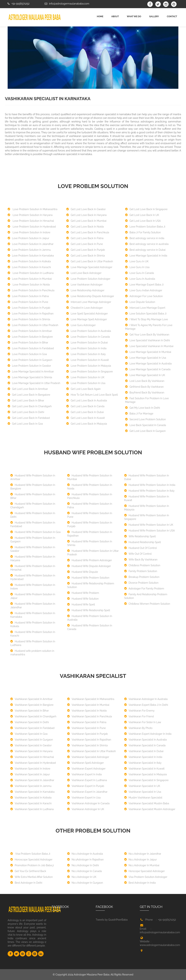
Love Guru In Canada (140, 273)
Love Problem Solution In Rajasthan (31, 314)
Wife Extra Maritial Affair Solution (32, 877)
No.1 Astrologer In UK (82, 877)
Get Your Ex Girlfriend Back (28, 871)
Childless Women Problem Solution (147, 604)
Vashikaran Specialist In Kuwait (144, 769)
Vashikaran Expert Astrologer (86, 769)
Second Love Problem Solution (145, 419)
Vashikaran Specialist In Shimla (87, 745)
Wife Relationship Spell (140, 536)
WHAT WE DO (134, 16)
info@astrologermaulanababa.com (69, 4)
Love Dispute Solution (140, 302)
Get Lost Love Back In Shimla (86, 256)
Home (100, 16)
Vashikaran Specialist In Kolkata (31, 798)
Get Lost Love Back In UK (142, 215)
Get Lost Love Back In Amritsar (28, 389)
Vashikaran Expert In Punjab (86, 786)
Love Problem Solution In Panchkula (31, 290)
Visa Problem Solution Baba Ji (30, 854)
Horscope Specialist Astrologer (145, 871)
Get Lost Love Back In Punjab (86, 250)
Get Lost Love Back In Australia (87, 401)
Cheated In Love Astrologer (84, 308)
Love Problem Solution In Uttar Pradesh (33, 325)
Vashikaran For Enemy (139, 711)
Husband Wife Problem (83, 593)
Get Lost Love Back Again (83, 389)
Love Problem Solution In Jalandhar (31, 244)
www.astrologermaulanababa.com (160, 945)
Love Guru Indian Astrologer (144, 290)
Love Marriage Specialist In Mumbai (148, 352)
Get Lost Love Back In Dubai (85, 412)
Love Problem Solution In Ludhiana (31, 273)
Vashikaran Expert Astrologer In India (148, 734)
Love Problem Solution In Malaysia (89, 366)
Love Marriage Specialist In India (146, 256)
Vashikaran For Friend (139, 716)
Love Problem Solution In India (86, 348)
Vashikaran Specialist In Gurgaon (32, 740)
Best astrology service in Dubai (145, 250)
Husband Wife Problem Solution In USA (150, 531)
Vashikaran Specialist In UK (142, 786)
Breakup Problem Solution (142, 577)
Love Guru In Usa (137, 267)
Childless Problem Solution (142, 565)
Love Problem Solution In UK (85, 377)
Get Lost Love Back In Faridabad (29, 418)
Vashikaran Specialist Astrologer (88, 757)
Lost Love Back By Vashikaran (145, 381)
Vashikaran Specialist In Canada (145, 745)
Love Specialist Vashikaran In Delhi (147, 340)
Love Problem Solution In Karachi (29, 267)
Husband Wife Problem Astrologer (90, 560)
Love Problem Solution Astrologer (88, 279)
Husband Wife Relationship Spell (89, 610)
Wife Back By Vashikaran (141, 560)
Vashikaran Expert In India (84, 774)
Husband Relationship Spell (143, 542)
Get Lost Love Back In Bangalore (29, 395)
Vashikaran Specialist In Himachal (32, 757)
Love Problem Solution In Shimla (29, 319)
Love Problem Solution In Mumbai (30, 279)
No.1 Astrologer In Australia (85, 854)
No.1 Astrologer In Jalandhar (143, 854)
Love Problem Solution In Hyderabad (32, 227)
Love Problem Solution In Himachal (31, 221)
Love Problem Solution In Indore (29, 232)
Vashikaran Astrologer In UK (86, 809)
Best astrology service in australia (147, 244)
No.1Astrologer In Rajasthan (85, 860)
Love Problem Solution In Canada (88, 337)
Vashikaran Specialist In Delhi (30, 722)
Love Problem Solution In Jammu (29, 250)
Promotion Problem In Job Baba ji (32, 865)
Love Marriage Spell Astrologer (87, 319)
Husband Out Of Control (140, 548)
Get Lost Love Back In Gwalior (86, 209)
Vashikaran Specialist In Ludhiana (32, 809)
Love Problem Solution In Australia (89, 331)
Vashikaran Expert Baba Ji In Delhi (146, 705)
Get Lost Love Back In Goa (25, 424)
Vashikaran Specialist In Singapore (146, 780)
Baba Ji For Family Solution (143, 232)
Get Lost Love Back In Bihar (26, 401)
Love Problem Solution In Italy (86, 354)
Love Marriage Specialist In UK (145, 375)
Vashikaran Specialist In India (143, 757)
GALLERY (154, 16)
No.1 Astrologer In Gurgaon (85, 883)
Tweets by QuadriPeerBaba (112, 920)
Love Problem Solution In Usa (86, 383)
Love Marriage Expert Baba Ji (144, 285)
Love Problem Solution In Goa (27, 354)
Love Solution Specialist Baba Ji (146, 314)
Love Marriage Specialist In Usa (146, 358)
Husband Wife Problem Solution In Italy (149, 491)
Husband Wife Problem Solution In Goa (35, 532)
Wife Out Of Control (138, 554)
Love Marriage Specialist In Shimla (30, 377)
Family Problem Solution (141, 571)
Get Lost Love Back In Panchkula (88, 232)
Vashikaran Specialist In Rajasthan (89, 740)
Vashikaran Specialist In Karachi (31, 803)
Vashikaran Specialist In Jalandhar (32, 780)
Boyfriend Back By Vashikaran (145, 393)
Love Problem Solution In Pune (28, 302)
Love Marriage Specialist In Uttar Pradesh (34, 383)
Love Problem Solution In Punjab (29, 308)
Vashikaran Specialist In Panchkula (90, 716)
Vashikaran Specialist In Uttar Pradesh (91, 751)
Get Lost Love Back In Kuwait (85, 418)
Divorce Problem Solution (141, 583)
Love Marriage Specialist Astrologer (89, 267)
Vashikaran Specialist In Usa (143, 792)
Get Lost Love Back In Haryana (86, 215)
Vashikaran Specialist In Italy (143, 763)
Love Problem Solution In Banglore (30, 337)
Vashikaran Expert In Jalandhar (87, 792)
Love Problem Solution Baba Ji (145, 227)
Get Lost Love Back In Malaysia (87, 424)
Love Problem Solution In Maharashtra (33, 209)
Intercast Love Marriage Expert (145, 308)
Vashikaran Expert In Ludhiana (87, 780)
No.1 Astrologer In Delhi (83, 865)
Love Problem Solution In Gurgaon (30, 360)
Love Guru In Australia (140, 279)
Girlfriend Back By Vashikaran (144, 387)
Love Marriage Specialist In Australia (148, 364)
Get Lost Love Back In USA (143, 221)
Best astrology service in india (145, 238)
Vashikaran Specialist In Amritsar (31, 699)
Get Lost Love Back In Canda (85, 406)
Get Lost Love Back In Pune (85, 244)
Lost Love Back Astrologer (84, 273)
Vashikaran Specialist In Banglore (32, 705)
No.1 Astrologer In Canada (84, 871)
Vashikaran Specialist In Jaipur (30, 774)
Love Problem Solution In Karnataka (31, 256)
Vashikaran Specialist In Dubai (144, 751)
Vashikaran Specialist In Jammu (31, 786)
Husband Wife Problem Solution (88, 578)
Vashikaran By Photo (138, 728)
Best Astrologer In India (140, 883)
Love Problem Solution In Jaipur (28, 238)
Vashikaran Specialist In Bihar (30, 711)
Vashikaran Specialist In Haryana (31, 751)
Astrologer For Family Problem (144, 589)
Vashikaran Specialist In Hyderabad (33, 763)
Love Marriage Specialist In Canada (148, 369)
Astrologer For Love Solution (144, 296)
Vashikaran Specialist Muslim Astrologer (150, 809)
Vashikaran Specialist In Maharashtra (91, 699)
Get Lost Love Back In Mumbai (86, 221)
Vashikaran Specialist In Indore (30, 769)
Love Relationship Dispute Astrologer (90, 296)
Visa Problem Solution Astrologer (146, 877)
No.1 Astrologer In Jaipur (141, 860)
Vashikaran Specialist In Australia (145, 740)
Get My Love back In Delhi (143, 408)
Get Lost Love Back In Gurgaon (145, 431)
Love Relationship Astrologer (85, 290)
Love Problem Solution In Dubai (87, 343)
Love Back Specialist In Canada (146, 425)
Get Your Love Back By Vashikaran (147, 335)
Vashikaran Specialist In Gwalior (31, 745)
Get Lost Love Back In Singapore (146, 209)
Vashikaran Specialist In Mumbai (88, 705)
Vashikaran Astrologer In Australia (146, 699)
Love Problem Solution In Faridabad (31, 348)
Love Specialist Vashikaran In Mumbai (149, 346)
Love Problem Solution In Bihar (28, 343)
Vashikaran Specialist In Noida (87, 711)
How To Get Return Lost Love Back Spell (92, 395)
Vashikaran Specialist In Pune (86, 728)
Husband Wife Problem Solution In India (150, 485)
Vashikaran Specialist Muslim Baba (147, 803)
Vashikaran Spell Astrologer (85, 763)
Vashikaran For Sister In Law (143, 722)
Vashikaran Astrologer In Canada (88, 803)
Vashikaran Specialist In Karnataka (32, 792)
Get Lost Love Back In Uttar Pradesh (90, 261)
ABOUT (115, 16)
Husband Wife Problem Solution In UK (149, 525)
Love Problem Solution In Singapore (90, 372)
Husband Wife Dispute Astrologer (89, 566)
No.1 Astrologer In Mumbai (142, 865)
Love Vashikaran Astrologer (84, 285)
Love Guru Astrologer (81, 325)
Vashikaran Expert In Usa (84, 798)
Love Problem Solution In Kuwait (88, 360)
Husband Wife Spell (81, 604)
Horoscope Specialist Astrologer (31, 860)
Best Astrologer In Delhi (26, 883)
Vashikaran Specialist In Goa (29, 734)
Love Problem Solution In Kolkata (29, 261)
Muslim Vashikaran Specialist (143, 798)
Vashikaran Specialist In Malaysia (145, 774)
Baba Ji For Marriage (139, 414)
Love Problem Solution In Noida (29, 285)
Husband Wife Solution (83, 599)
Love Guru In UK (137, 261)
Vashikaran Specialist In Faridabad (32, 728)
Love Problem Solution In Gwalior (29, 366)
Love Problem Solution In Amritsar (30, 331)
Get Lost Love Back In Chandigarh (30, 406)
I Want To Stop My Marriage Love (147, 319)
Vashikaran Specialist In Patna (87, 722)
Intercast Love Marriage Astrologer (89, 302)
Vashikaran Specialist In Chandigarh (33, 716)
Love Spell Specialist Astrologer (87, 314)
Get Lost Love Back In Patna (85, 238)
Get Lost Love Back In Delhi (26, 412)
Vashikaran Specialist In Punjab (87, 734)
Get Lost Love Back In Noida (85, 227)
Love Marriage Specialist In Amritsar (31, 372)
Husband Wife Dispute (83, 572)
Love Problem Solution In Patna (28, 296)
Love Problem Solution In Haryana (30, 215)
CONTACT (172, 16)
